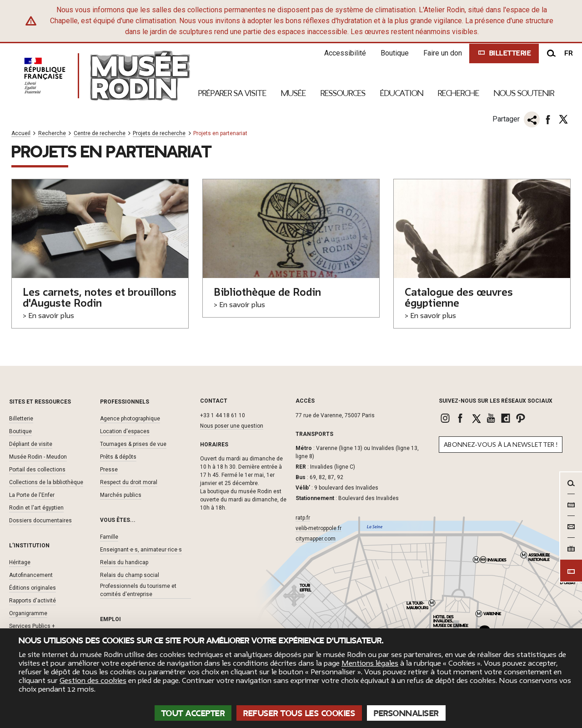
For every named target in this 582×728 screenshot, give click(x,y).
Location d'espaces (125, 431)
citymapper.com (316, 539)
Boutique (395, 53)
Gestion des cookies (93, 681)
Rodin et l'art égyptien (36, 508)
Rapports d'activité (33, 601)
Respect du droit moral (129, 482)
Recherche (52, 134)
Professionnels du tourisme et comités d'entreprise (138, 590)
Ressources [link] (343, 93)
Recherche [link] (459, 93)
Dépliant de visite (31, 444)
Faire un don (443, 53)
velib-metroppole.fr (319, 528)
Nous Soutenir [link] (524, 93)
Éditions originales (33, 588)
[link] (446, 418)
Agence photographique (130, 419)
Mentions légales (370, 663)
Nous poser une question (232, 426)
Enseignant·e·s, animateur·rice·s (141, 550)
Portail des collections (37, 470)
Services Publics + (32, 626)
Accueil (21, 134)
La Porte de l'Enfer (32, 495)
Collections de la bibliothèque (46, 482)
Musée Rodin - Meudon (38, 457)
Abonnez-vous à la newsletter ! (501, 445)
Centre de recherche (100, 134)
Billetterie (21, 419)
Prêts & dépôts (118, 457)
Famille (109, 537)
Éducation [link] (402, 93)
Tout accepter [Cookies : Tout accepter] (193, 713)
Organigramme (28, 613)
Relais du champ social (130, 575)
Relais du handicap (124, 562)
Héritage (20, 562)
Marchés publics (121, 495)
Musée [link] (294, 93)
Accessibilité (345, 53)
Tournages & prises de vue (133, 444)
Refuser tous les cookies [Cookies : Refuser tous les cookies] (299, 713)
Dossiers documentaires (40, 521)
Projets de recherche (159, 134)
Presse (109, 470)
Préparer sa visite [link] (232, 93)
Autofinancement (31, 575)
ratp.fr (303, 518)
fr (569, 53)
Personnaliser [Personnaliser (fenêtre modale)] (406, 713)
